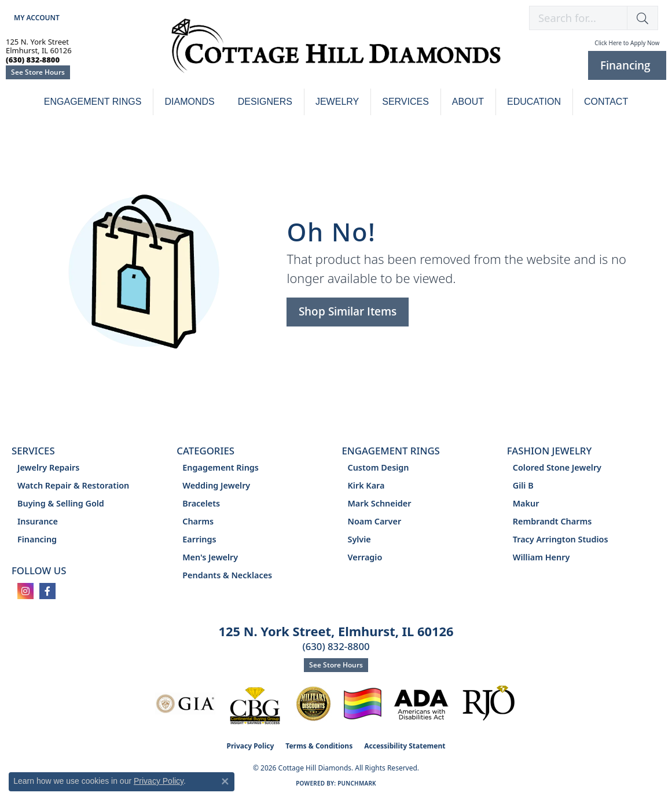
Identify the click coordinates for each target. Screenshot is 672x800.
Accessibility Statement (405, 746)
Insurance (38, 521)
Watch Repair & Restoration (73, 485)
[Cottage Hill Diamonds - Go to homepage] (336, 52)
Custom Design (379, 467)
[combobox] (578, 18)
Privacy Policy (251, 746)
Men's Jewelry (210, 557)
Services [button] (405, 102)
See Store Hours (38, 72)
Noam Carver (375, 521)
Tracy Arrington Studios (561, 539)
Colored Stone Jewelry (557, 467)
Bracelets (201, 503)
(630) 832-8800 (336, 646)
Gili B (523, 485)
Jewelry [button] (337, 102)
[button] (36, 18)
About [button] (468, 102)
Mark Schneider (380, 503)
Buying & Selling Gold (61, 503)
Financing (37, 539)
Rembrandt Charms (552, 521)
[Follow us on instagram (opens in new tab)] (25, 591)
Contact (606, 102)
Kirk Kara (366, 485)
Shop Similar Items (348, 311)
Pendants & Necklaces (227, 575)
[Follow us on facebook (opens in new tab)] (47, 591)
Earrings (199, 539)
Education (534, 102)
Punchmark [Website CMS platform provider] (357, 783)
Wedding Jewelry (216, 485)
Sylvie (359, 539)
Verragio (365, 557)
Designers (265, 102)
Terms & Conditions (319, 746)
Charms (198, 521)
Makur (526, 503)
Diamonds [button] (189, 102)
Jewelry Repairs (48, 467)
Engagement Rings (93, 102)
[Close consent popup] (225, 781)
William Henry (541, 557)
